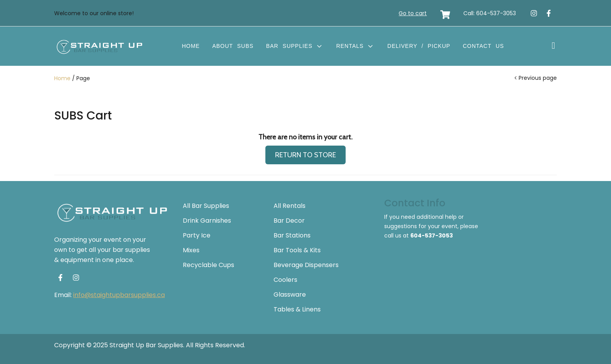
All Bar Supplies (206, 206)
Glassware (290, 295)
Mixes (191, 250)
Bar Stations (292, 235)
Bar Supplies (295, 46)
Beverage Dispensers (306, 265)
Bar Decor (289, 221)
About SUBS (233, 46)
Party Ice (197, 235)
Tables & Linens (297, 309)
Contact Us (484, 46)
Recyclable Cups (208, 265)
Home (191, 46)
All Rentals (290, 206)
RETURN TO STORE (305, 155)
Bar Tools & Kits (297, 250)
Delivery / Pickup (419, 46)
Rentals (356, 46)
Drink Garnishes (207, 221)
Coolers (285, 280)
